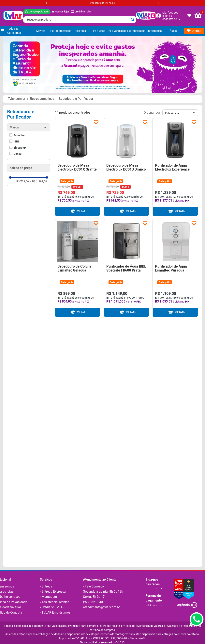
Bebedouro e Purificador (76, 99)
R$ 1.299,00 (38, 181)
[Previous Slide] (46, 3)
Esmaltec (19, 135)
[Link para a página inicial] (17, 99)
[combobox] (80, 20)
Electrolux (20, 148)
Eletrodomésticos (42, 99)
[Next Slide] (159, 3)
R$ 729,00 (23, 181)
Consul (18, 154)
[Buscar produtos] (133, 20)
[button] (29, 127)
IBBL (17, 141)
